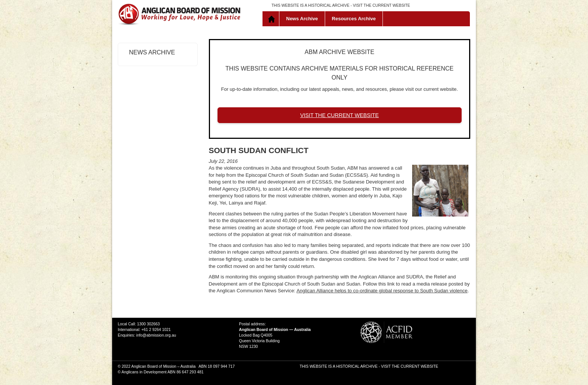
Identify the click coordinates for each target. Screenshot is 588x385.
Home (272, 19)
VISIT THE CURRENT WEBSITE (381, 5)
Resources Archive (354, 19)
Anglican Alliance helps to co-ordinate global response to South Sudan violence (382, 291)
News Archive (302, 19)
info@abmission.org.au (156, 335)
